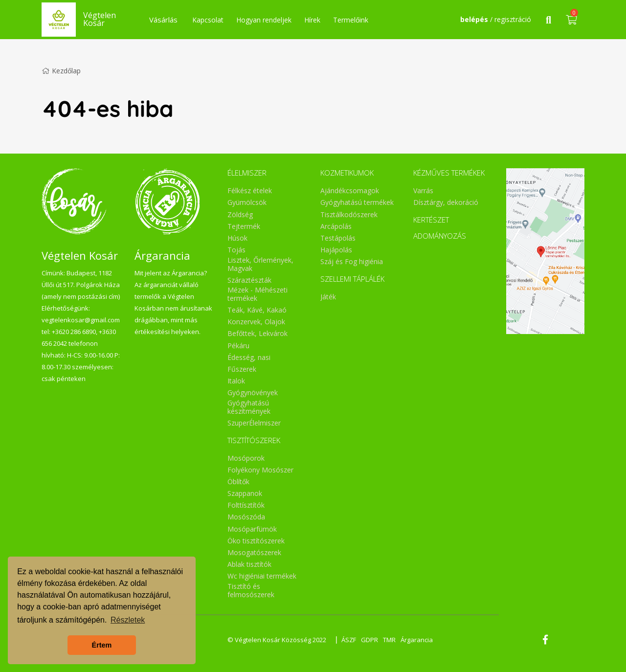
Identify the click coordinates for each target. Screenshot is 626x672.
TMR (389, 640)
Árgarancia (417, 640)
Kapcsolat (208, 20)
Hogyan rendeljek (264, 20)
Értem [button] (102, 645)
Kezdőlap (61, 71)
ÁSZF (349, 640)
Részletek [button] (128, 620)
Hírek (312, 20)
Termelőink (351, 20)
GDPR (369, 640)
